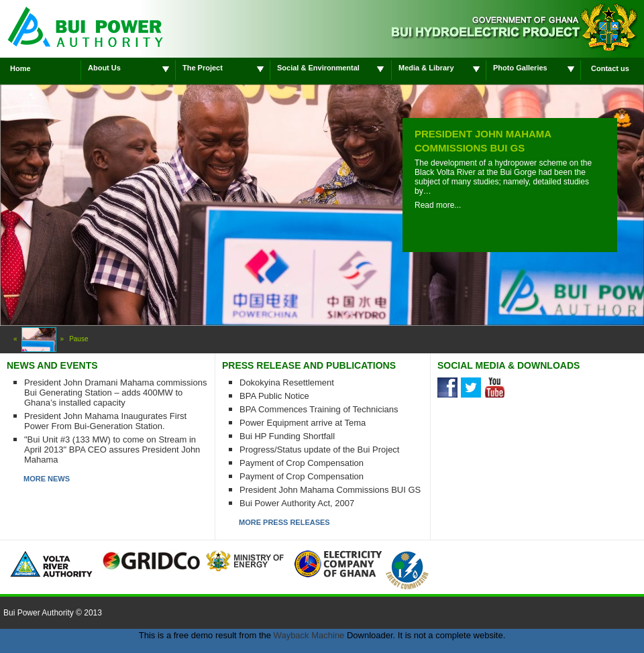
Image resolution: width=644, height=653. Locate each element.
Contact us (610, 68)
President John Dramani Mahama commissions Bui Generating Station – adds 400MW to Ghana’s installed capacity (115, 393)
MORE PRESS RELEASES (284, 522)
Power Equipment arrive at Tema (303, 423)
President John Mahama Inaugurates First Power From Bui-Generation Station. (105, 421)
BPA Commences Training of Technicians (319, 409)
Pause (78, 339)
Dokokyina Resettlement (287, 382)
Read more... (438, 205)
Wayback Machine (309, 635)
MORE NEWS (47, 479)
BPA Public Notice (274, 396)
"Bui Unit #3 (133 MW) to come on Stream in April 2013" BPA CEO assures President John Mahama (112, 450)
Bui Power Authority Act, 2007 (297, 503)
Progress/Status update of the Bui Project (319, 450)
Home (20, 68)
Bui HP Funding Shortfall (287, 436)
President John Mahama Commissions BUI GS (330, 490)
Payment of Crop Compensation (302, 463)
